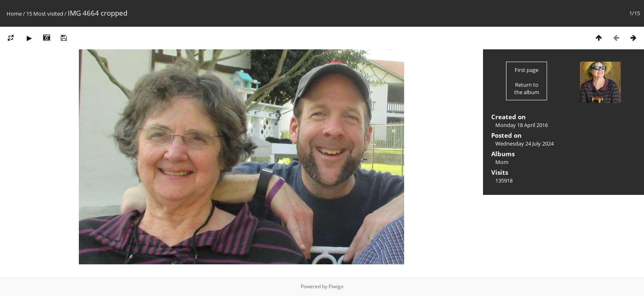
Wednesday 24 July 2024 (524, 143)
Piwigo (336, 286)
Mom (502, 162)
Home (14, 14)
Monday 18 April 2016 (522, 125)
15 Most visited (45, 14)
